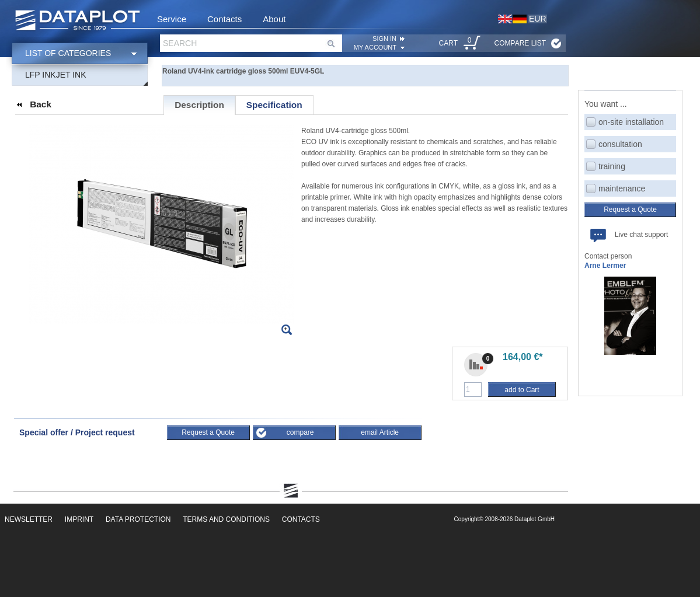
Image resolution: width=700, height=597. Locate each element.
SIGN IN (384, 39)
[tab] (199, 105)
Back (41, 104)
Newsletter (29, 519)
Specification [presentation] (274, 105)
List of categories (68, 53)
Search (180, 43)
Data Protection (138, 519)
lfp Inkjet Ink (56, 75)
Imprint (79, 519)
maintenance (622, 188)
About (274, 19)
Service (172, 19)
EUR (538, 19)
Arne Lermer (605, 266)
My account (375, 47)
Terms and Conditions (226, 519)
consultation (620, 144)
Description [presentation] (199, 105)
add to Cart (522, 390)
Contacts (224, 19)
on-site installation (631, 122)
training (612, 166)
